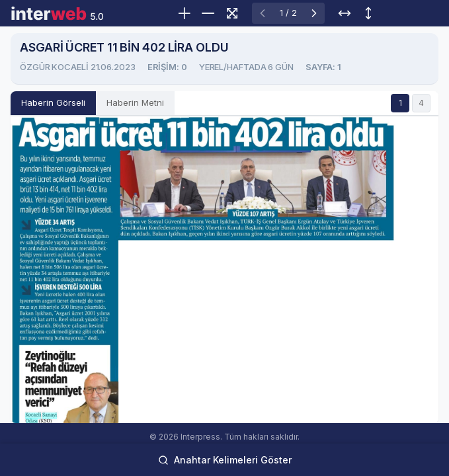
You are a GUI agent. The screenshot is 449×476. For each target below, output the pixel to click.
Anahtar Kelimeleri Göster (225, 460)
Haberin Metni (135, 102)
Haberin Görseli (53, 102)
